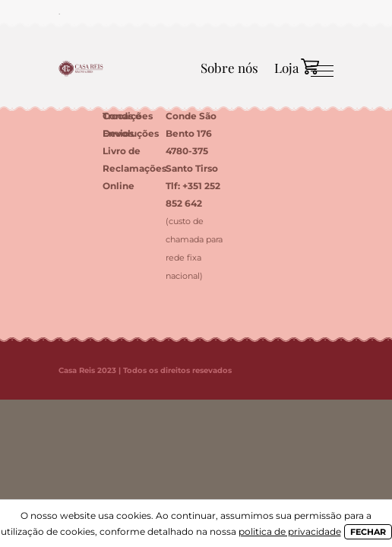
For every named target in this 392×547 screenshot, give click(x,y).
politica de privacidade (290, 531)
